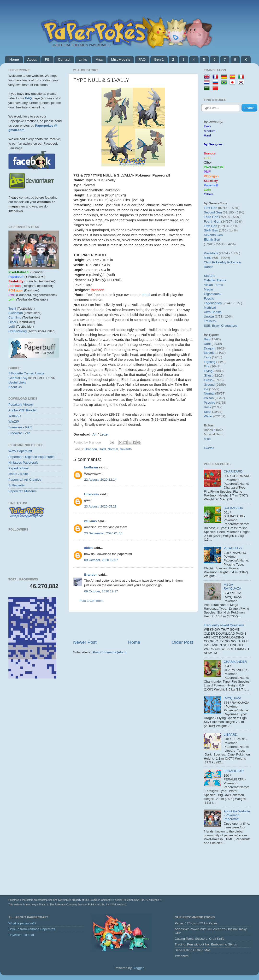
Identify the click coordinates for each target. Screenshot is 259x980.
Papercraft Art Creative (25, 480)
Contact (64, 59)
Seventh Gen (213, 235)
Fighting (210, 362)
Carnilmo (15, 317)
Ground (209, 385)
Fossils (209, 298)
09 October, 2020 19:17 (101, 591)
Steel (208, 412)
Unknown (91, 494)
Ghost (208, 375)
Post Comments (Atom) (110, 652)
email (147, 295)
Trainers (210, 321)
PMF (207, 172)
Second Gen (213, 212)
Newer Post (85, 642)
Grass (208, 380)
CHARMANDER (235, 662)
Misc (99, 59)
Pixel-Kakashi (214, 167)
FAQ (142, 59)
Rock (208, 407)
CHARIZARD (233, 471)
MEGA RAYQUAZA (232, 587)
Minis (208, 258)
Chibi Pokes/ (213, 262)
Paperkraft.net (19, 468)
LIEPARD (230, 735)
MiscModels (121, 59)
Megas (209, 289)
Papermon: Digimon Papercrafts (31, 457)
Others (209, 194)
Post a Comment (91, 601)
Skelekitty (211, 181)
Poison (209, 398)
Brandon (91, 449)
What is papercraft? (22, 923)
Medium (210, 131)
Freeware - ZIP (19, 433)
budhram (91, 467)
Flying (208, 371)
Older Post (182, 642)
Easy (207, 126)
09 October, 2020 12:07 (101, 560)
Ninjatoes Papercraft (23, 463)
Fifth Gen (211, 226)
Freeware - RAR (20, 427)
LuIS (12, 327)
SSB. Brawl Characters (220, 326)
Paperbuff (211, 185)
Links (83, 59)
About (32, 59)
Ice (206, 389)
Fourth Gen (212, 221)
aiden (88, 548)
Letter (104, 434)
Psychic (209, 403)
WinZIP (14, 422)
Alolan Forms (213, 285)
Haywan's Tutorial (21, 935)
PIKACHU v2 (233, 548)
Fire (207, 366)
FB (47, 59)
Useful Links (17, 382)
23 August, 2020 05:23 (100, 506)
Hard (102, 449)
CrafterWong (18, 331)
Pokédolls (211, 253)
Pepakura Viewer (21, 404)
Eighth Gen (212, 239)
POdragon (211, 176)
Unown (209, 316)
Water (208, 416)
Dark (207, 344)
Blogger (138, 968)
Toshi (12, 309)
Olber (12, 322)
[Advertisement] (35, 711)
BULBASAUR (233, 508)
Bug (207, 339)
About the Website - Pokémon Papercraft (237, 815)
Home (14, 59)
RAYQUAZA (232, 698)
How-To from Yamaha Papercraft (32, 929)
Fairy (207, 357)
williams (91, 521)
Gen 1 (159, 59)
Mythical (210, 308)
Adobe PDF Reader (23, 410)
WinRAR (15, 416)
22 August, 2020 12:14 (100, 480)
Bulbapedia (17, 485)
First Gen (211, 208)
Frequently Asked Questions (224, 625)
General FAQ (18, 378)
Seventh (126, 449)
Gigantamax (213, 294)
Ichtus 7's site (18, 474)
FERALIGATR (234, 771)
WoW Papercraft (20, 451)
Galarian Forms (215, 280)
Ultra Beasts (213, 312)
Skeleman (16, 313)
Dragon (209, 348)
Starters (209, 276)
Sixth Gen (211, 230)
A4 (95, 434)
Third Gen (211, 217)
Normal (113, 449)
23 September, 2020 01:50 (103, 533)
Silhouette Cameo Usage (26, 373)
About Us (15, 387)
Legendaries (213, 303)
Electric (209, 353)
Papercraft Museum (23, 491)
